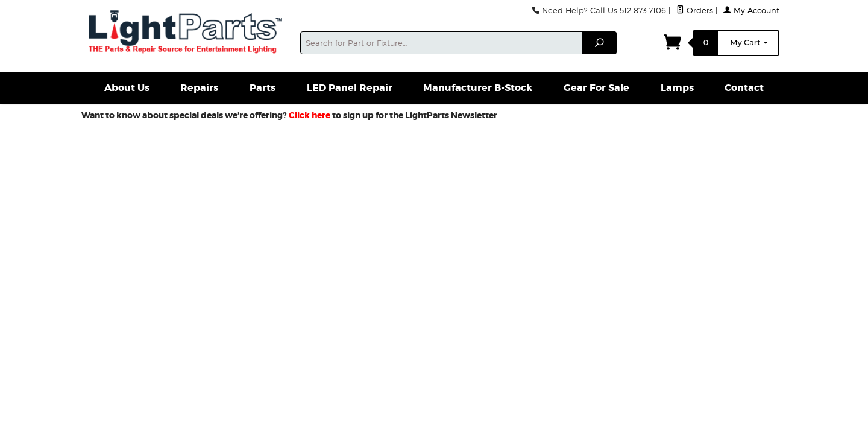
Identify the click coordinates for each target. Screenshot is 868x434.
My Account (751, 11)
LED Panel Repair (350, 88)
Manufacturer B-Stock (478, 88)
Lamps (677, 88)
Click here (310, 115)
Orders (695, 11)
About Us (127, 88)
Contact (744, 88)
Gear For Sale (596, 88)
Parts (263, 88)
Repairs (199, 88)
